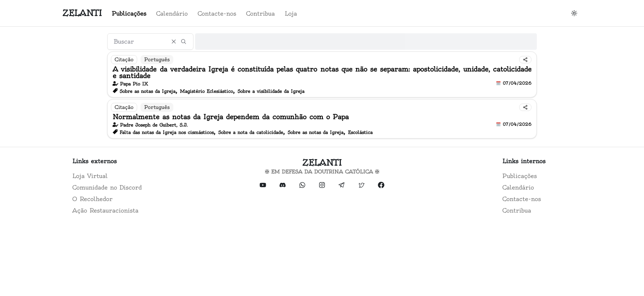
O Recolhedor (92, 199)
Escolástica (360, 132)
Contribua (260, 14)
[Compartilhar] (525, 60)
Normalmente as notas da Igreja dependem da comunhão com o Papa (231, 117)
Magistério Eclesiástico (206, 91)
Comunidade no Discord (107, 187)
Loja (291, 14)
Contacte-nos (217, 14)
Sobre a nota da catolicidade (251, 132)
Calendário (172, 14)
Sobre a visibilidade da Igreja (271, 91)
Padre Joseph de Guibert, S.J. (154, 125)
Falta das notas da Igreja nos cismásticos (167, 132)
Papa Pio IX (134, 84)
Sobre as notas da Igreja (147, 91)
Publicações (129, 14)
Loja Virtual (90, 176)
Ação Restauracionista (105, 210)
